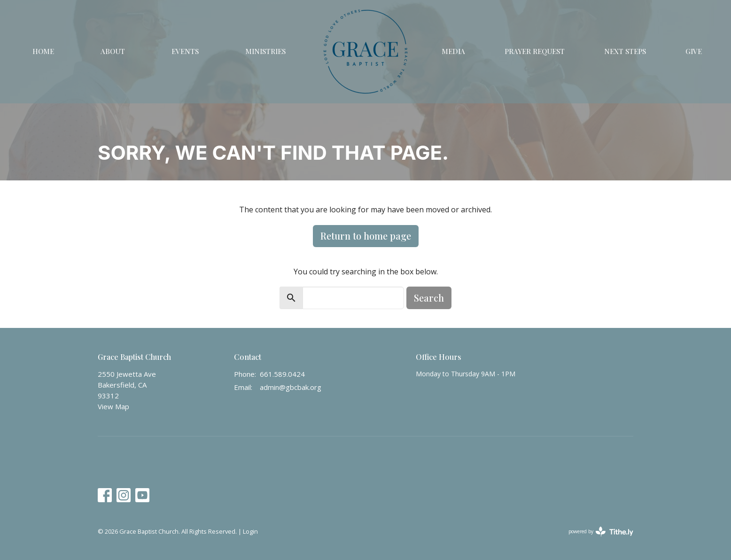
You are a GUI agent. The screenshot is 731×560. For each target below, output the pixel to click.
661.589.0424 (282, 374)
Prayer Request (535, 51)
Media (453, 51)
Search (429, 298)
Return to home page (366, 236)
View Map (113, 406)
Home (43, 51)
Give (694, 51)
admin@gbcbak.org (291, 387)
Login (250, 531)
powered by (601, 532)
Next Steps (625, 51)
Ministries (265, 51)
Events (185, 51)
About (113, 51)
